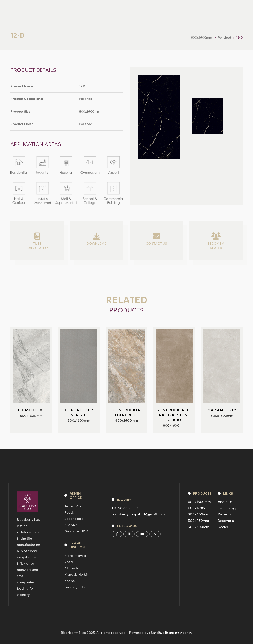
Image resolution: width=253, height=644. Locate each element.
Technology (227, 508)
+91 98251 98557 (125, 508)
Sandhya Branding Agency (171, 633)
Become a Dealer (226, 524)
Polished (224, 38)
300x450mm (199, 521)
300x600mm (199, 514)
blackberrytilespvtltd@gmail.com (138, 514)
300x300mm (199, 527)
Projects (225, 514)
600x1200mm (199, 508)
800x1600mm (199, 502)
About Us (225, 502)
